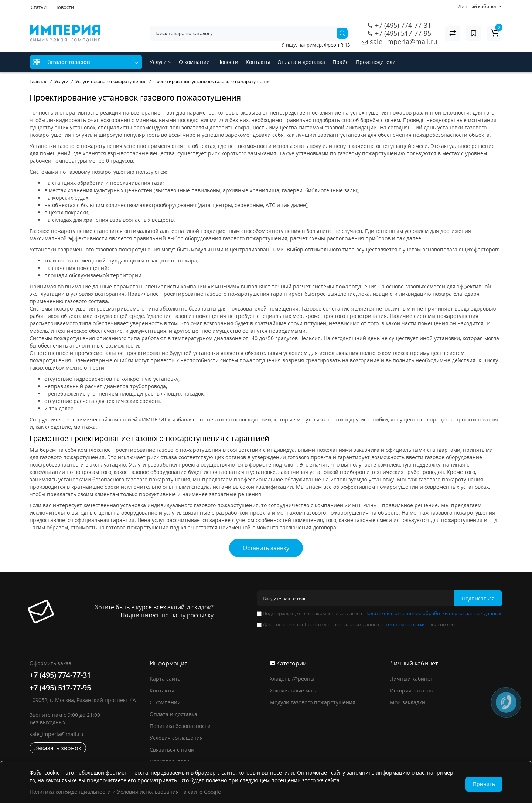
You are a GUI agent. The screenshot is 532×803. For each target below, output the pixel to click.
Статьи (39, 7)
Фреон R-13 (337, 45)
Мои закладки (407, 702)
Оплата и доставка (301, 62)
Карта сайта (165, 679)
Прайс (340, 62)
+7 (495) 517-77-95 (403, 33)
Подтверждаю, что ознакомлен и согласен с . (380, 613)
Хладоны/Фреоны (292, 679)
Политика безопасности (180, 726)
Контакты (258, 62)
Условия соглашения (176, 738)
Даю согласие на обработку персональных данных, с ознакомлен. (356, 624)
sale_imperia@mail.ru (404, 41)
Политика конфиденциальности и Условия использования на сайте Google (125, 792)
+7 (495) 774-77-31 (403, 25)
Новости (64, 7)
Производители (376, 62)
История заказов (411, 690)
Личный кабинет (411, 679)
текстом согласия (406, 624)
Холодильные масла (295, 690)
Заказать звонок (58, 748)
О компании (194, 62)
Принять (484, 784)
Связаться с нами (172, 750)
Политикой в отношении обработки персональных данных (433, 613)
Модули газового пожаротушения (313, 702)
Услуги (161, 62)
